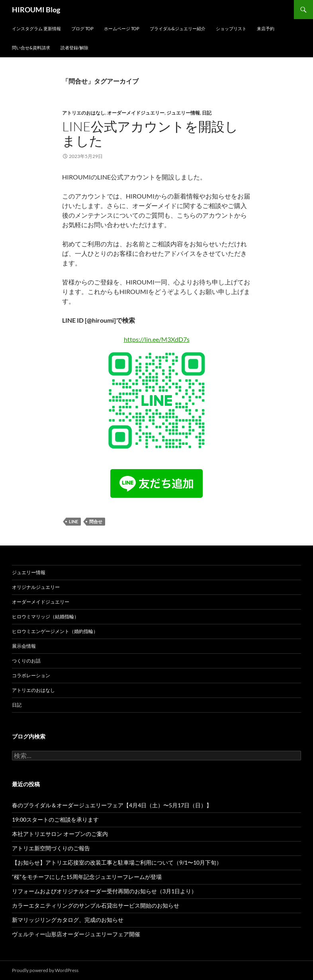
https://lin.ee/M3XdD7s (157, 339)
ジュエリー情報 (183, 113)
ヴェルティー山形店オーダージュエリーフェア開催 (76, 934)
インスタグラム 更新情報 (36, 28)
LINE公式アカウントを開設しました (150, 133)
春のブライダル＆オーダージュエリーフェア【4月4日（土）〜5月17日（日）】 (112, 805)
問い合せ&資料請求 (31, 48)
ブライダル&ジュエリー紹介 (178, 28)
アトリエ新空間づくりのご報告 (51, 848)
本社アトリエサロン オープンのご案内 (60, 834)
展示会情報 (24, 646)
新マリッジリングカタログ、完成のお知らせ (68, 920)
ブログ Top (82, 28)
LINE (73, 521)
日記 (207, 113)
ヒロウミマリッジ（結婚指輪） (45, 617)
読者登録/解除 (74, 48)
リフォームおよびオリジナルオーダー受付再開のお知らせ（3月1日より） (104, 891)
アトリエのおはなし (84, 113)
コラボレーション (31, 675)
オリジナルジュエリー (36, 587)
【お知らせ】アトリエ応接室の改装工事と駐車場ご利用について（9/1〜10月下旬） (117, 862)
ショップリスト (231, 28)
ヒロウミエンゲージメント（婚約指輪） (55, 631)
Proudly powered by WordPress (45, 970)
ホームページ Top (122, 28)
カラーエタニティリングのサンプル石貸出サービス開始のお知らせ (96, 905)
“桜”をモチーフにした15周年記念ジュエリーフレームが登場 (87, 877)
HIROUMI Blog (36, 10)
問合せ (96, 521)
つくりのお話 (26, 661)
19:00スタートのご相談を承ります (55, 819)
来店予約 (266, 28)
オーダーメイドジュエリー (136, 113)
